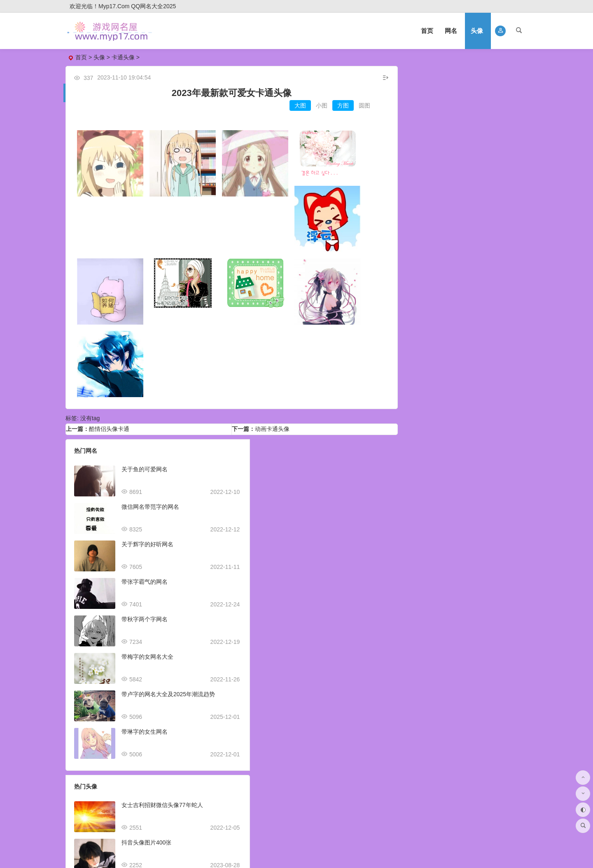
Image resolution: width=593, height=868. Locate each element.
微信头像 (431, 110)
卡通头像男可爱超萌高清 (481, 633)
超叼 (404, 280)
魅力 (430, 371)
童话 (448, 301)
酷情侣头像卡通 (109, 424)
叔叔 (448, 290)
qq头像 (431, 158)
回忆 (438, 311)
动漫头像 (493, 110)
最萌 (455, 280)
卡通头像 (123, 57)
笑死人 (406, 360)
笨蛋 (482, 301)
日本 (421, 280)
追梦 (507, 311)
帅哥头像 (431, 190)
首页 (427, 31)
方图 (336, 105)
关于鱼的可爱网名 (145, 464)
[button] (501, 31)
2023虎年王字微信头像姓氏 (319, 727)
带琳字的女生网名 (145, 727)
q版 (446, 371)
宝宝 (455, 311)
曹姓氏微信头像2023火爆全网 (322, 652)
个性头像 (431, 206)
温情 (490, 311)
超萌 (462, 371)
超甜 (421, 402)
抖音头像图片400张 (309, 502)
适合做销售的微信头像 (313, 577)
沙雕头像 (431, 174)
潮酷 (465, 301)
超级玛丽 (505, 392)
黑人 (465, 381)
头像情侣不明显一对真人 (481, 745)
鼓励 (421, 311)
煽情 (473, 280)
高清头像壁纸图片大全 (478, 708)
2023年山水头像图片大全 (482, 520)
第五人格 (461, 360)
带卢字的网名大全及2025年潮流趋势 (168, 689)
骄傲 (505, 290)
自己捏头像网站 (469, 670)
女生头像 (493, 94)
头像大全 (462, 74)
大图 (293, 105)
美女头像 (493, 142)
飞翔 (413, 290)
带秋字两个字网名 (145, 614)
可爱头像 (493, 158)
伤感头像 (431, 238)
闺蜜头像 (493, 206)
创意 (505, 381)
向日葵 (445, 392)
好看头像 (493, 126)
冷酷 (404, 402)
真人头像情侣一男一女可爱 (484, 783)
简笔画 (487, 360)
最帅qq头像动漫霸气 (476, 483)
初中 (438, 280)
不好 (516, 301)
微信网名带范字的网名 (150, 502)
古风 (413, 381)
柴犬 (497, 371)
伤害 (430, 290)
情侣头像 (431, 126)
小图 (315, 105)
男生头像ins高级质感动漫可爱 (322, 614)
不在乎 (468, 290)
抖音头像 (431, 222)
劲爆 (507, 280)
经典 (465, 392)
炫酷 (413, 371)
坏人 (473, 311)
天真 (499, 301)
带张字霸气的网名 (145, 577)
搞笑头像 (493, 174)
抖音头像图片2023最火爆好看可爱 (328, 539)
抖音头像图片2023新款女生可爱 (325, 689)
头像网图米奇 (467, 558)
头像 (477, 31)
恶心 (430, 301)
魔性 (430, 381)
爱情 (413, 392)
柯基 (427, 360)
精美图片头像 (467, 595)
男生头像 (431, 94)
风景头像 (493, 190)
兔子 (482, 392)
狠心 (488, 290)
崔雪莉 (485, 381)
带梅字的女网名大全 (147, 652)
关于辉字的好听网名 (147, 539)
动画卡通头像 (269, 424)
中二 (413, 301)
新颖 (404, 311)
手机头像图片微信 (472, 445)
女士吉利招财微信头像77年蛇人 (325, 464)
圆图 (357, 105)
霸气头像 (493, 222)
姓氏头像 (493, 238)
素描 (448, 381)
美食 (438, 402)
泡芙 (507, 360)
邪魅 (490, 280)
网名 (451, 31)
